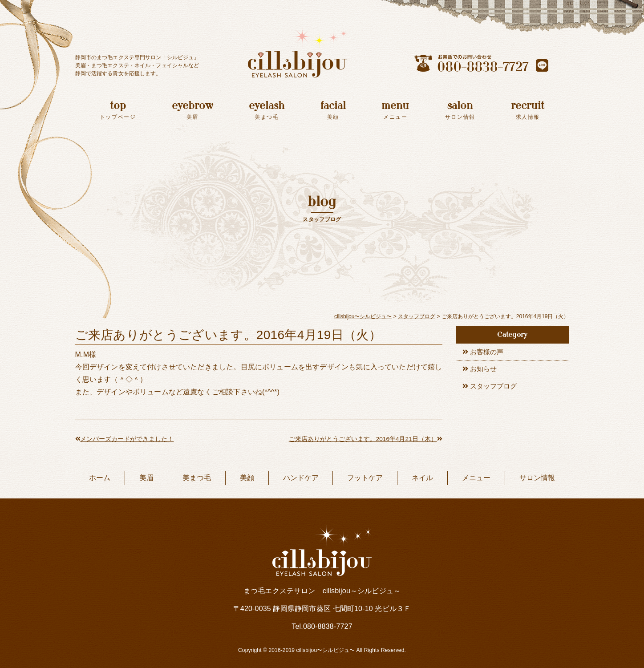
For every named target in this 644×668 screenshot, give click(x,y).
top (118, 110)
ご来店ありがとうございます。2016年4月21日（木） (365, 439)
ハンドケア (301, 478)
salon (460, 110)
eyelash (267, 110)
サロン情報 (537, 478)
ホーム (100, 478)
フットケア (365, 478)
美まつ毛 (197, 478)
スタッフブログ (496, 390)
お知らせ (485, 371)
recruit (528, 110)
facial (333, 110)
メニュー (476, 478)
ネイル (422, 478)
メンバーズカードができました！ (125, 439)
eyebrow (192, 110)
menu (395, 110)
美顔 (247, 478)
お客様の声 (489, 353)
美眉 (146, 478)
